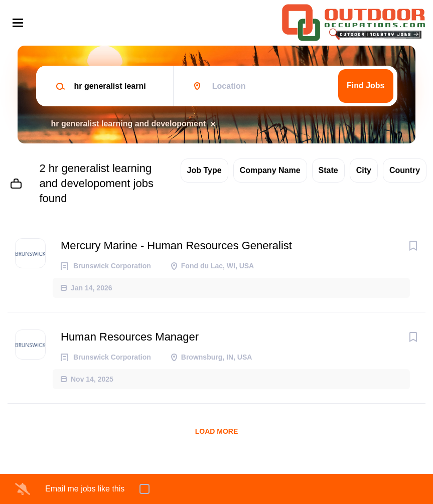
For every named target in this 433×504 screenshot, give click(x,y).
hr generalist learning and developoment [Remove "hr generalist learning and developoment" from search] (129, 124)
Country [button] (405, 170)
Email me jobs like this (85, 489)
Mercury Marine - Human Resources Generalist (176, 245)
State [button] (328, 170)
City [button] (364, 170)
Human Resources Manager (130, 337)
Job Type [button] (204, 170)
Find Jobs (366, 86)
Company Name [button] (270, 170)
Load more (217, 431)
